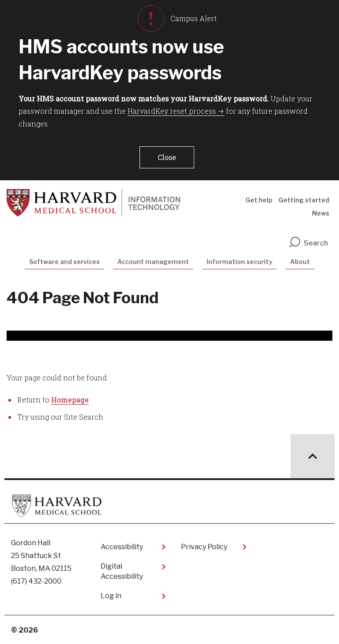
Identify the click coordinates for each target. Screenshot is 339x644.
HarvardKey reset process (172, 111)
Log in (111, 596)
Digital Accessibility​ (122, 571)
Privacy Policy (204, 547)
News (321, 213)
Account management (153, 262)
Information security (239, 262)
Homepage (70, 400)
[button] (167, 157)
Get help (259, 200)
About (300, 262)
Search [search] (308, 243)
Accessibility (122, 547)
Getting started (304, 200)
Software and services (64, 262)
